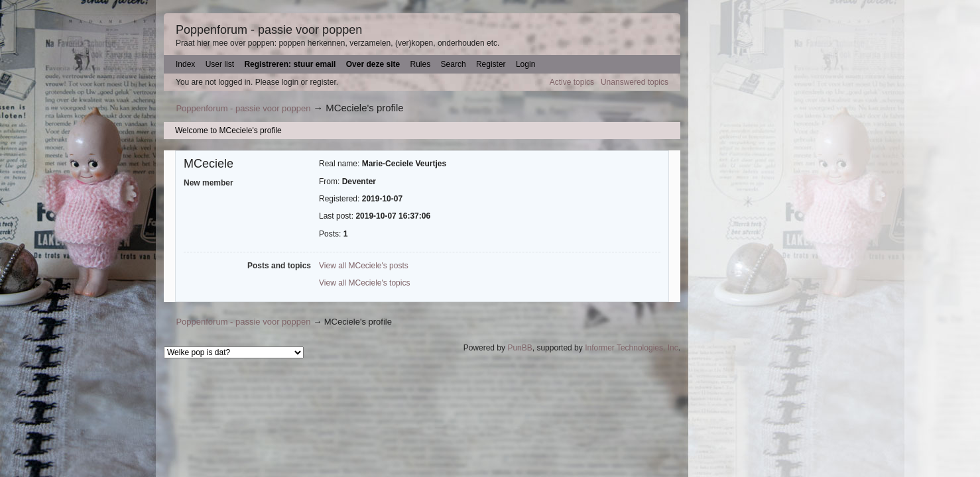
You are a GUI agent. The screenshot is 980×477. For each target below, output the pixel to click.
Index (185, 64)
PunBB (520, 348)
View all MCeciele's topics (364, 283)
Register (491, 64)
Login (525, 64)
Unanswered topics (635, 82)
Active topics (572, 82)
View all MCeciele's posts (364, 266)
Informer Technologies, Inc (632, 348)
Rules (421, 64)
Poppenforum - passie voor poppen (269, 30)
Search (454, 64)
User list (220, 64)
